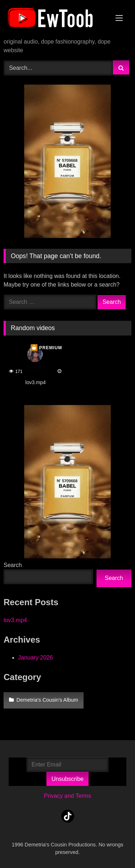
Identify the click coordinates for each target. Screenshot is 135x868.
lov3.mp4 (15, 620)
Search (13, 565)
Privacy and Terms (67, 796)
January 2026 (35, 658)
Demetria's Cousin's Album (47, 700)
